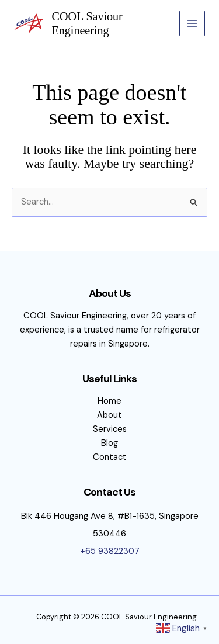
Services (110, 429)
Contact (110, 457)
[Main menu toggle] (192, 23)
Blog (109, 443)
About (109, 415)
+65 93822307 (110, 551)
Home (109, 401)
